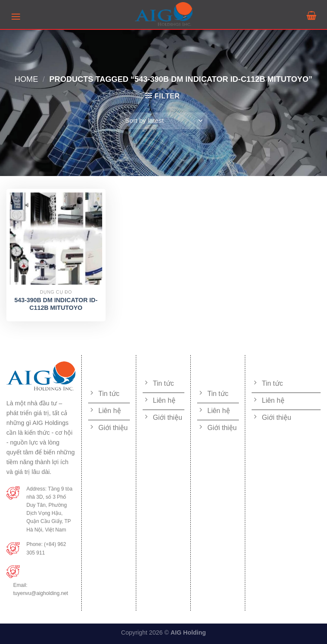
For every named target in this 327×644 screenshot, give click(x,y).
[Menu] (16, 16)
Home (26, 79)
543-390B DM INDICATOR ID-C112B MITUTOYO (56, 304)
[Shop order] (163, 121)
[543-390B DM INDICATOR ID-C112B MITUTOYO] (56, 238)
